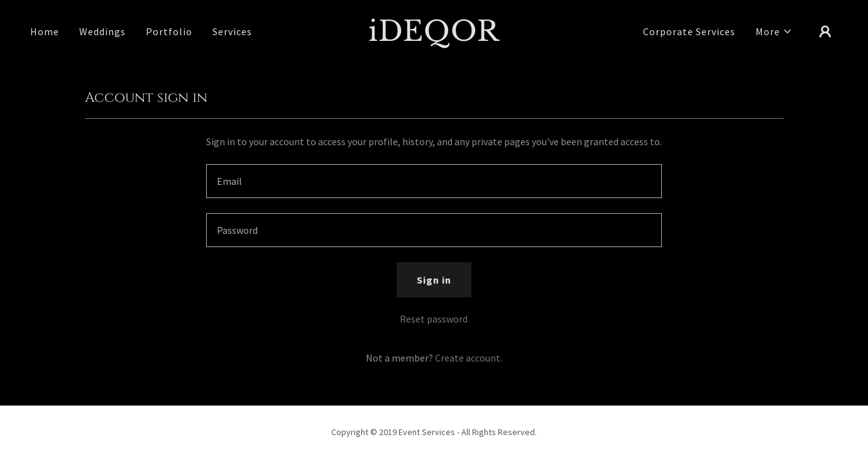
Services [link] (232, 31)
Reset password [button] (434, 319)
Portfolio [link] (169, 31)
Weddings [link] (102, 31)
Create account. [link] (469, 358)
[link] (434, 37)
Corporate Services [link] (689, 31)
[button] (774, 31)
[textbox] (434, 181)
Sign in (434, 280)
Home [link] (45, 31)
